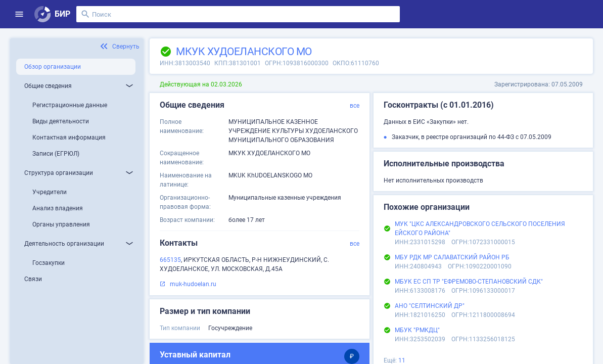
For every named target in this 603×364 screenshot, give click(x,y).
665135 (170, 260)
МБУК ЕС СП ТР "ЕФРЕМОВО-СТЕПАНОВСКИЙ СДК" (469, 282)
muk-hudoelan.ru (193, 284)
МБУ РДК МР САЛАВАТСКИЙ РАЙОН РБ (452, 257)
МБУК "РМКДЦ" (417, 330)
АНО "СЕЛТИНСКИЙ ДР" (430, 306)
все (355, 106)
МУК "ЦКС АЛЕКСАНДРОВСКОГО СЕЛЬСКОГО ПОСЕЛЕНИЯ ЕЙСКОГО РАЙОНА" (480, 229)
